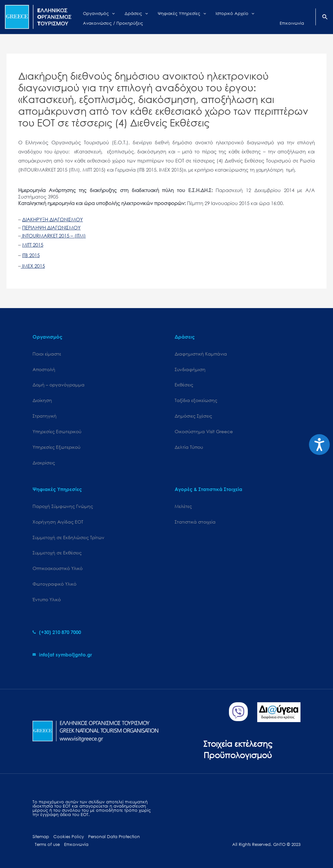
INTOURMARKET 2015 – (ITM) (53, 236)
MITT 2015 (33, 245)
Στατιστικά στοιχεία (195, 522)
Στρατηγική (45, 416)
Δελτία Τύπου (189, 447)
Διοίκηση (42, 400)
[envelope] (62, 654)
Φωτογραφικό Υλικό (54, 584)
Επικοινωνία (76, 844)
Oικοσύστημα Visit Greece (204, 431)
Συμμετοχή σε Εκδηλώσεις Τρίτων (68, 537)
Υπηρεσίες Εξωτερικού (56, 447)
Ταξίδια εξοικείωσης (196, 400)
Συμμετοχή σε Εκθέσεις (57, 553)
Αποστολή (44, 369)
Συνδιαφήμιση (190, 369)
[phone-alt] (57, 632)
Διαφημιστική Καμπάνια (201, 354)
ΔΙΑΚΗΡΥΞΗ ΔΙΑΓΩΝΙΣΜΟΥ (53, 219)
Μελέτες (183, 506)
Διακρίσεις (44, 463)
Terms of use (47, 844)
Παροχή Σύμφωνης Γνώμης (63, 506)
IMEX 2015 (33, 266)
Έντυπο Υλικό (47, 599)
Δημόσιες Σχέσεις (193, 416)
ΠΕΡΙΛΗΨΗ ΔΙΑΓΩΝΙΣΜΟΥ (51, 227)
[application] (109, 12)
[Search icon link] (325, 18)
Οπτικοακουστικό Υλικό (58, 568)
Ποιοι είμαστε (47, 354)
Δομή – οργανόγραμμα (59, 385)
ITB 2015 (31, 255)
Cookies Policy (69, 837)
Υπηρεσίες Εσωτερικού (57, 431)
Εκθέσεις (184, 385)
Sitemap (41, 837)
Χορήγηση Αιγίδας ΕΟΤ (58, 522)
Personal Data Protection (114, 837)
